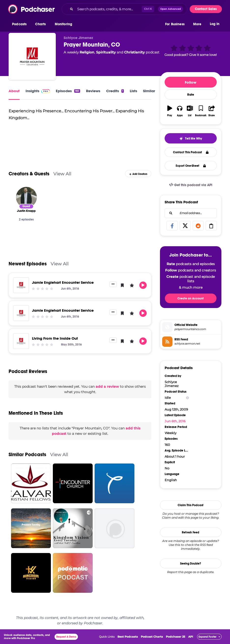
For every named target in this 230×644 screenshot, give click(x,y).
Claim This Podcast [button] (191, 505)
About (14, 91)
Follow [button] (191, 82)
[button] (21, 24)
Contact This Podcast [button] (191, 152)
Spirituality (106, 52)
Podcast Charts (152, 637)
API (191, 637)
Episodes (68, 91)
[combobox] (124, 9)
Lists (133, 91)
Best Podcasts (128, 637)
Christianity (134, 52)
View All (62, 174)
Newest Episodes (28, 264)
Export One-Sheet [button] (191, 166)
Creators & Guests (29, 174)
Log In (215, 24)
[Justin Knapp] (26, 197)
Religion (87, 52)
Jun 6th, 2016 (175, 421)
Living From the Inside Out (55, 338)
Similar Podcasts (27, 455)
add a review (107, 386)
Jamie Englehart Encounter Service (63, 282)
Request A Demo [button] (66, 637)
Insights (38, 91)
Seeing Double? (191, 564)
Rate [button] (191, 95)
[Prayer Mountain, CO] (32, 56)
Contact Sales (206, 9)
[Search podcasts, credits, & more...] (108, 9)
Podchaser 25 (176, 637)
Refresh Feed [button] (191, 532)
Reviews (93, 91)
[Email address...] (191, 213)
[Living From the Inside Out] (21, 341)
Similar (149, 91)
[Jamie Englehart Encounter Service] (21, 285)
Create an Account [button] (191, 298)
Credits (115, 91)
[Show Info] (187, 398)
